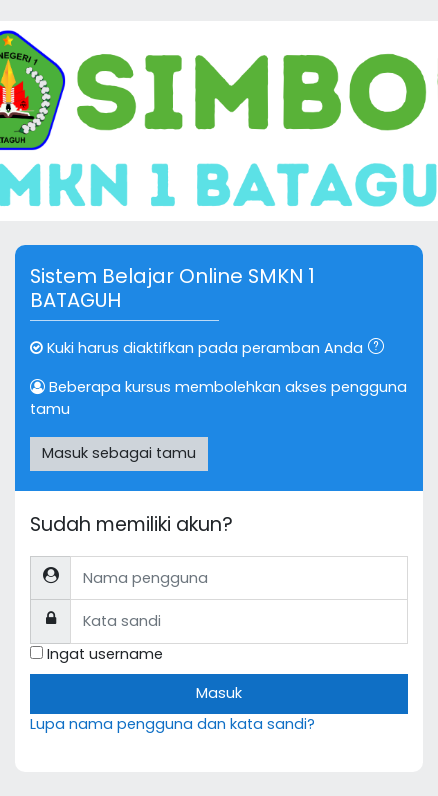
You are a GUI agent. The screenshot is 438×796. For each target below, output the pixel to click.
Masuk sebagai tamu (119, 453)
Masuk (219, 693)
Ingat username (105, 654)
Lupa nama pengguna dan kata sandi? (172, 724)
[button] (380, 349)
